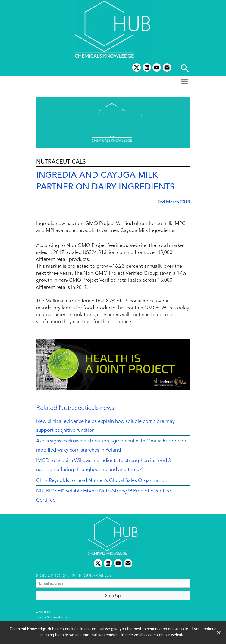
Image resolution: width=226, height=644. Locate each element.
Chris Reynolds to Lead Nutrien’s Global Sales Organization (102, 481)
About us (43, 612)
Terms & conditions (52, 617)
